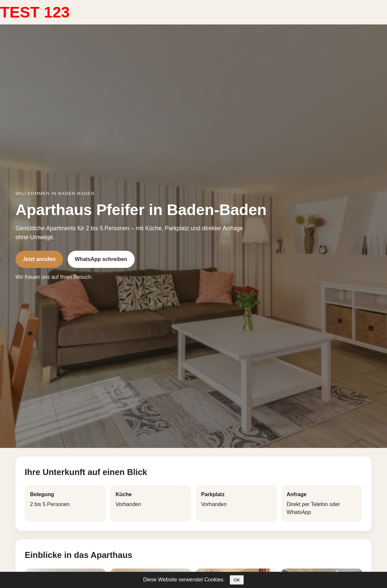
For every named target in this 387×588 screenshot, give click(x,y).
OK (237, 580)
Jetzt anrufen (39, 259)
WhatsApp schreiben (101, 259)
